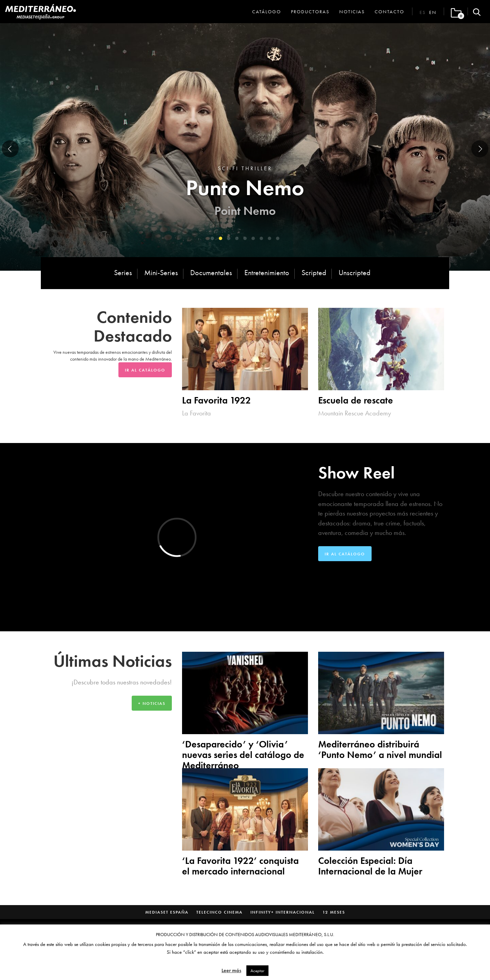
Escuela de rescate (356, 400)
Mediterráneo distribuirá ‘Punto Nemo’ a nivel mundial (380, 749)
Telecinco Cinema (219, 912)
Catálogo (267, 12)
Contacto (389, 12)
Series (123, 273)
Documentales (211, 273)
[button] (212, 238)
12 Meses (334, 912)
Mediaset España (167, 912)
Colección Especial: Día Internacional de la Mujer (370, 866)
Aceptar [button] (257, 971)
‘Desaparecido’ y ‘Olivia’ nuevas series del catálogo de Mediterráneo (243, 755)
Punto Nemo (245, 188)
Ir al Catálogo (145, 370)
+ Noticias (152, 704)
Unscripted (355, 273)
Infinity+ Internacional (283, 912)
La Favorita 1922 (216, 400)
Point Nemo (245, 211)
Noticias (352, 12)
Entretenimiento (267, 273)
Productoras (310, 12)
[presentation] (10, 149)
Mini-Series (161, 273)
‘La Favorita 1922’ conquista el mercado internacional (240, 866)
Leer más (231, 970)
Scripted (314, 273)
